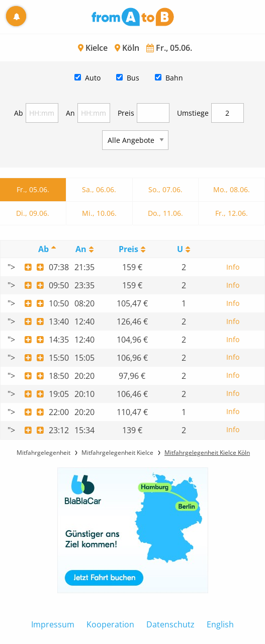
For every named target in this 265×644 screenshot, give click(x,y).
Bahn (174, 78)
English (220, 624)
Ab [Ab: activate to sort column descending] (43, 249)
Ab (19, 113)
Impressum (53, 624)
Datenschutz (170, 624)
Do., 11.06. (165, 213)
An (70, 113)
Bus (133, 78)
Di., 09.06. (33, 213)
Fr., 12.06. (232, 213)
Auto (93, 78)
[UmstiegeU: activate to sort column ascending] (184, 249)
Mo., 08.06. (232, 189)
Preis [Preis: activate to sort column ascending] (128, 249)
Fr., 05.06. (33, 189)
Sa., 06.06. (99, 189)
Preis (126, 113)
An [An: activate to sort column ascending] (81, 249)
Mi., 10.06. (99, 213)
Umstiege (193, 113)
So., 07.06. (165, 189)
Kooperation (110, 624)
